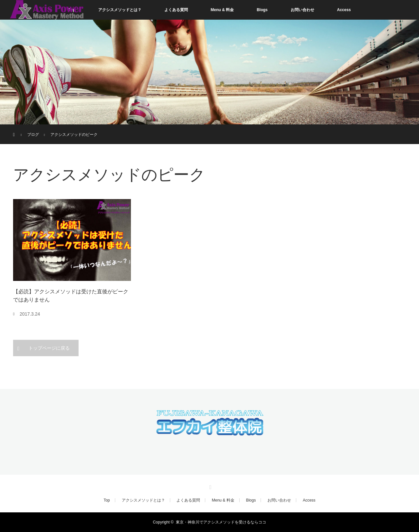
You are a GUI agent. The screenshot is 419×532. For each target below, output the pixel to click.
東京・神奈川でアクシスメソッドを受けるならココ (221, 522)
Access (344, 10)
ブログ (33, 135)
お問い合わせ (302, 10)
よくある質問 (176, 10)
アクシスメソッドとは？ (120, 10)
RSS (209, 486)
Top (107, 500)
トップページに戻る (49, 348)
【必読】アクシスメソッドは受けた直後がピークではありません (71, 296)
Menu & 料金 (222, 10)
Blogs (262, 10)
